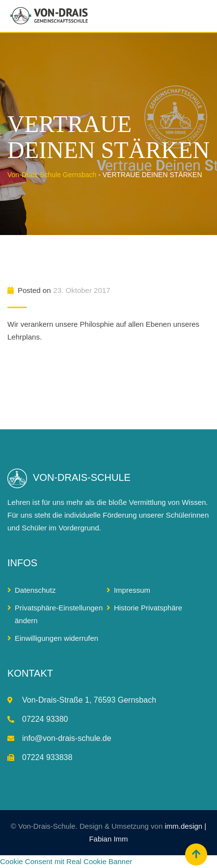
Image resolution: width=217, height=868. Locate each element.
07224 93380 (45, 719)
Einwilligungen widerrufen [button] (56, 638)
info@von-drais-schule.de (67, 738)
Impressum (132, 590)
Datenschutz (35, 590)
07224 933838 (47, 757)
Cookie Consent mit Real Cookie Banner (66, 861)
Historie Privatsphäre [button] (148, 608)
